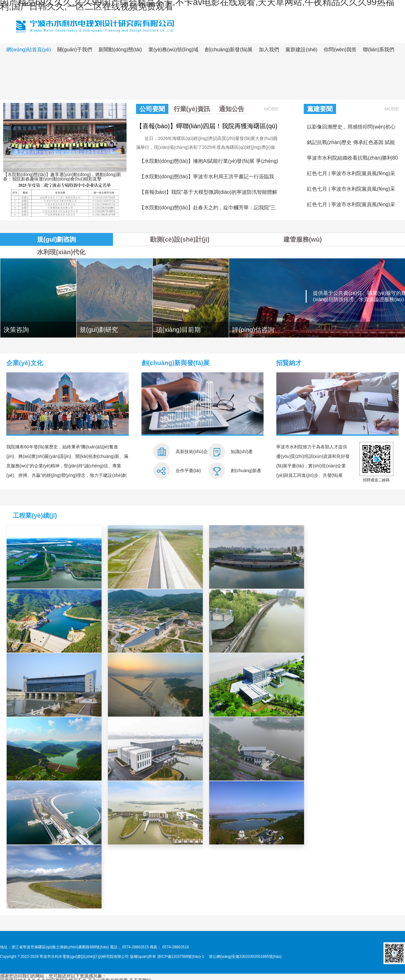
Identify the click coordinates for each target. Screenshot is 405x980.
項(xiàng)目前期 (178, 330)
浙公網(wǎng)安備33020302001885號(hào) (245, 957)
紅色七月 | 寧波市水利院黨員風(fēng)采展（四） (351, 176)
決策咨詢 (16, 330)
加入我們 (269, 50)
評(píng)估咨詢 (253, 330)
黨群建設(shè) (301, 50)
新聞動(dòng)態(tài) (120, 50)
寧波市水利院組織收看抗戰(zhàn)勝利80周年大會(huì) (352, 160)
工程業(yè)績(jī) (35, 515)
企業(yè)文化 (25, 363)
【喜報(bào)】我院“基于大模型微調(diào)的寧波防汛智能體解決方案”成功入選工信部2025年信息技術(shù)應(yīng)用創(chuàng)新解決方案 (208, 195)
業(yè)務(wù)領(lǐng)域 (174, 50)
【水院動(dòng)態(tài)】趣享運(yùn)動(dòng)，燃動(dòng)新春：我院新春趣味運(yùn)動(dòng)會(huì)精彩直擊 (62, 177)
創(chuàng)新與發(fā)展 (176, 363)
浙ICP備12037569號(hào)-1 (181, 957)
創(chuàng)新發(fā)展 (229, 50)
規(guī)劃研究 (99, 330)
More (271, 109)
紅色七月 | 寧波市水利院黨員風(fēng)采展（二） (351, 207)
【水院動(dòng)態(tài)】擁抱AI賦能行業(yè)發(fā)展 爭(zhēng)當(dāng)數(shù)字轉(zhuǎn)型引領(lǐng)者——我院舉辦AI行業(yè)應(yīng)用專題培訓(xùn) (209, 164)
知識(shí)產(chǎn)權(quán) (246, 455)
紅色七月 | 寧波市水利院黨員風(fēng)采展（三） (351, 191)
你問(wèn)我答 (340, 50)
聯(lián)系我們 (379, 50)
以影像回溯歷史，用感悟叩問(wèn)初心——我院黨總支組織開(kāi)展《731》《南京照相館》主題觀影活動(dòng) (351, 129)
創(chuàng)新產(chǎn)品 (246, 474)
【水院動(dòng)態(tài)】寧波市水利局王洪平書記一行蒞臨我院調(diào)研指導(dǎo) (207, 179)
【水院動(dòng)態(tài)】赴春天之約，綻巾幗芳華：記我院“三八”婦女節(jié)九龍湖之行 (207, 210)
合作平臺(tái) (188, 471)
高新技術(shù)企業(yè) (192, 455)
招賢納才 (289, 363)
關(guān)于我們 (75, 50)
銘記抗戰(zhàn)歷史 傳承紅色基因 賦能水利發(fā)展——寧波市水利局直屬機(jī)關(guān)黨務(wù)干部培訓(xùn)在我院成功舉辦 (353, 145)
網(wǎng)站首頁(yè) (29, 50)
